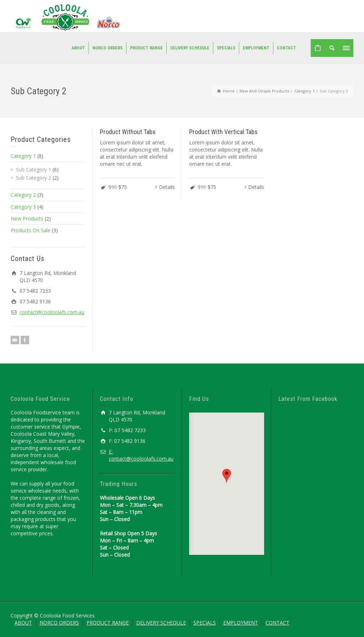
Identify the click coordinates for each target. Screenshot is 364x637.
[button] (227, 476)
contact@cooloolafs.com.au (52, 312)
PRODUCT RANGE (108, 623)
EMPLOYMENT (241, 623)
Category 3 (23, 207)
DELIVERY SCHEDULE (161, 623)
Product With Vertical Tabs (223, 132)
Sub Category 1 (34, 169)
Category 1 (23, 156)
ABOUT (23, 623)
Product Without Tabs (128, 132)
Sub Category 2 (34, 178)
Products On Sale (31, 230)
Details (167, 187)
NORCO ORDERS (59, 623)
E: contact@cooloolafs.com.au (141, 455)
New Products (27, 219)
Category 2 (23, 195)
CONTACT (277, 623)
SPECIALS (205, 623)
